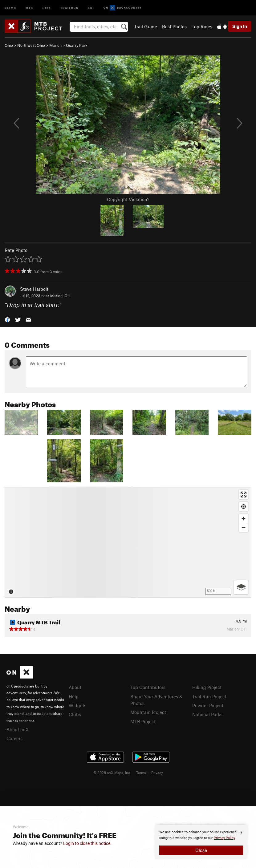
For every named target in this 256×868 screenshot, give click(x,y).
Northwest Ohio (31, 45)
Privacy (157, 773)
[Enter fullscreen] (244, 495)
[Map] (128, 542)
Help (74, 696)
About (75, 687)
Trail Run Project (209, 696)
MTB (29, 8)
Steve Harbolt (34, 289)
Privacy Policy (224, 838)
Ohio (9, 45)
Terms (141, 773)
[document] (201, 842)
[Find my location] (244, 507)
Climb (10, 8)
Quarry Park (77, 45)
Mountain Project (148, 712)
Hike (47, 8)
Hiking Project (207, 687)
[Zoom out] (244, 527)
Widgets (77, 705)
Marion (55, 45)
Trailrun (69, 8)
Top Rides (202, 26)
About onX (18, 729)
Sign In (240, 26)
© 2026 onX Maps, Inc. (112, 773)
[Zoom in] (244, 519)
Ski (91, 8)
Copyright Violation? (128, 199)
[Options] (241, 587)
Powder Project (208, 705)
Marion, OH (60, 296)
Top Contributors (148, 687)
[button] (7, 319)
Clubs (75, 714)
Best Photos (174, 26)
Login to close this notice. (87, 843)
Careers (14, 738)
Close (201, 850)
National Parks (207, 714)
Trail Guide (146, 26)
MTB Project (143, 721)
